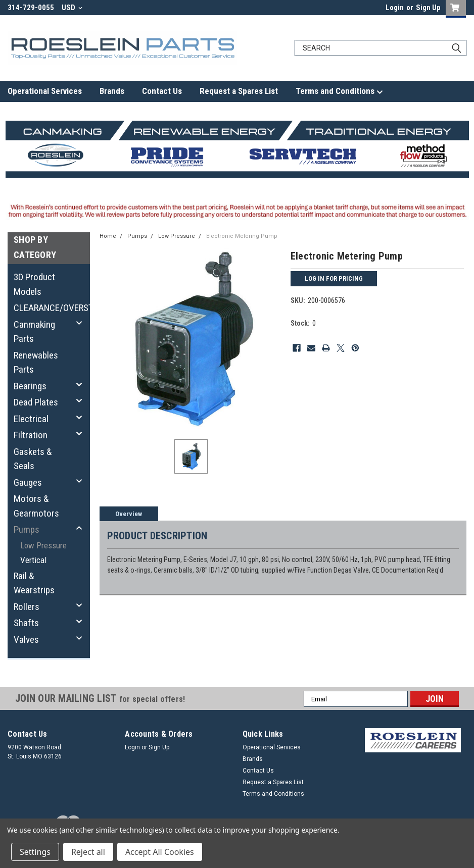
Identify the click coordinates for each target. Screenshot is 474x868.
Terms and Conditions (339, 91)
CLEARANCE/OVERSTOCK (46, 308)
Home (108, 236)
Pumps (27, 529)
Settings (35, 852)
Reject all (88, 852)
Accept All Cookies (160, 852)
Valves (26, 640)
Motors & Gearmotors (36, 506)
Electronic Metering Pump (242, 236)
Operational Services (45, 91)
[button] (413, 740)
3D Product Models (34, 284)
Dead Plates (36, 402)
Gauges (28, 482)
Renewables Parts (36, 363)
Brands (112, 91)
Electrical (31, 419)
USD (72, 8)
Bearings (30, 386)
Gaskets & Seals (33, 459)
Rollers (27, 607)
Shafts (26, 623)
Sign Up (428, 8)
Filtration (31, 435)
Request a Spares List (239, 91)
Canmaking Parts (34, 332)
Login (395, 8)
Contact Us (162, 91)
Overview (129, 514)
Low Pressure (43, 545)
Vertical (33, 560)
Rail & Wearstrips (34, 583)
